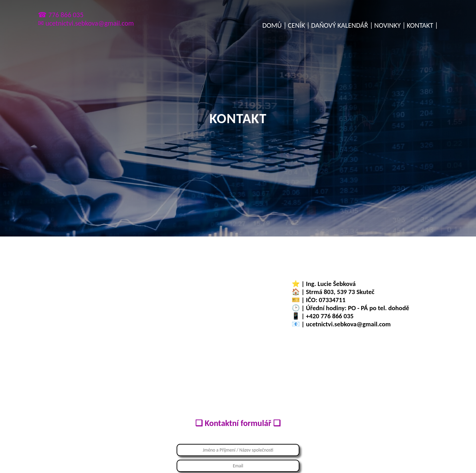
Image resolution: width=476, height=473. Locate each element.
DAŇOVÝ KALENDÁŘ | (342, 25)
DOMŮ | (274, 25)
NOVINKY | (390, 25)
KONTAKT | (422, 25)
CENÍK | (299, 25)
